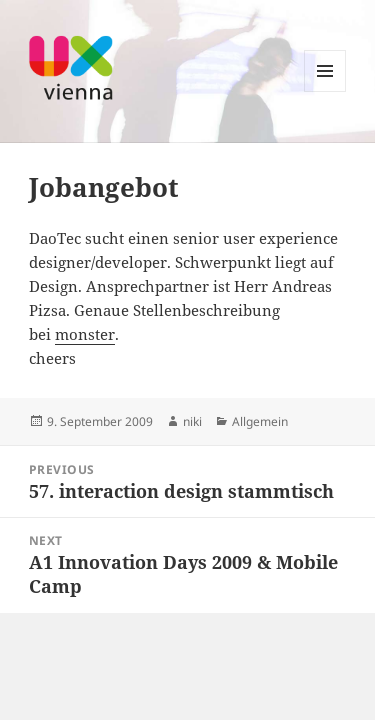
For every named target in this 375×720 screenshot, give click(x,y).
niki (192, 421)
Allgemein (260, 421)
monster (85, 334)
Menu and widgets (325, 91)
